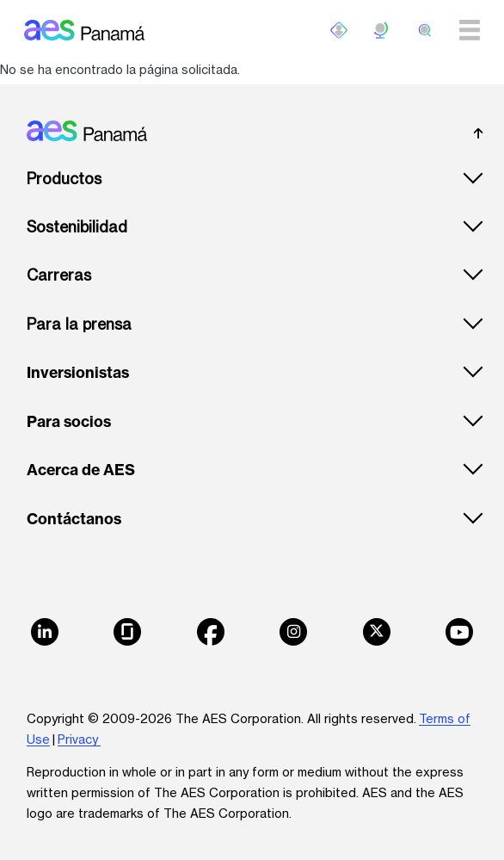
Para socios (69, 422)
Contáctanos (74, 519)
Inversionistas (78, 373)
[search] (425, 30)
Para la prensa (79, 324)
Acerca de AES (81, 470)
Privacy (79, 739)
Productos (64, 179)
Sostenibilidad (77, 227)
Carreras (59, 275)
